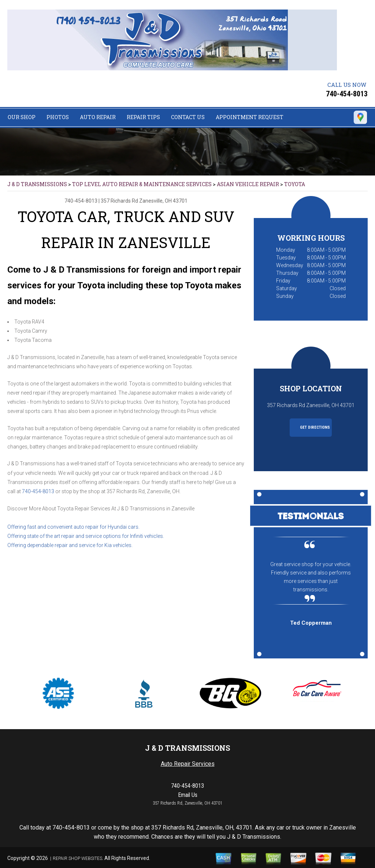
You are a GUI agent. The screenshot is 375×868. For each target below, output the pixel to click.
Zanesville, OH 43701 (163, 201)
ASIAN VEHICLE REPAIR (248, 184)
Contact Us (188, 117)
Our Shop (22, 117)
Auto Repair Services (188, 764)
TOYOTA (295, 184)
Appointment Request (250, 117)
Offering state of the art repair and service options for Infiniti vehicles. (86, 536)
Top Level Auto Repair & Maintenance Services (142, 184)
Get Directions (311, 427)
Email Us (188, 795)
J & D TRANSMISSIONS (37, 184)
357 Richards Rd (119, 201)
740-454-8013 (347, 94)
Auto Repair (98, 117)
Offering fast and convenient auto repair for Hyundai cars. (73, 527)
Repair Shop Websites (77, 858)
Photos (58, 117)
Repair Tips (143, 117)
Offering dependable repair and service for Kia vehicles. (70, 545)
